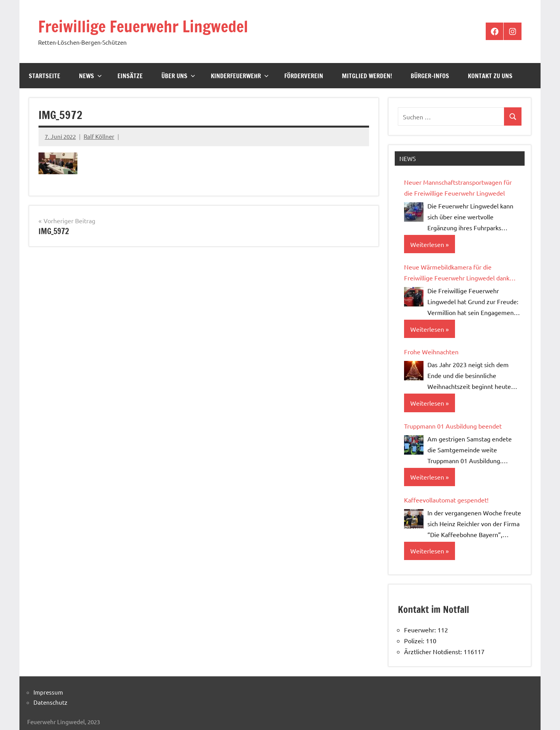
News (90, 76)
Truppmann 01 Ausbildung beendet (453, 426)
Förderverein (304, 76)
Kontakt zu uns (490, 76)
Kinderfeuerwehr (240, 76)
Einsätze (130, 76)
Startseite (45, 76)
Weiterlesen (427, 244)
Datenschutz (50, 702)
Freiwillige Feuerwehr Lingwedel (143, 26)
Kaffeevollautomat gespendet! (446, 500)
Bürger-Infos (430, 76)
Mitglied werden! (367, 76)
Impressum (48, 692)
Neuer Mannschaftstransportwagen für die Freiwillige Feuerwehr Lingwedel (458, 187)
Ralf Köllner (99, 136)
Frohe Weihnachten (431, 352)
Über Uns (178, 76)
